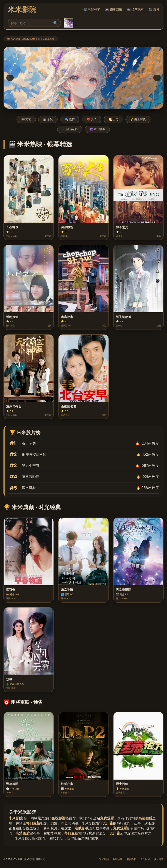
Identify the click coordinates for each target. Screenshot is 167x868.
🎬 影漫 (154, 10)
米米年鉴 (104, 859)
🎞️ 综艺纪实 (135, 10)
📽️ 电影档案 (92, 10)
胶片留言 (159, 859)
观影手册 (118, 859)
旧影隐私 (131, 859)
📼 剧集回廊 (114, 10)
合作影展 (145, 859)
